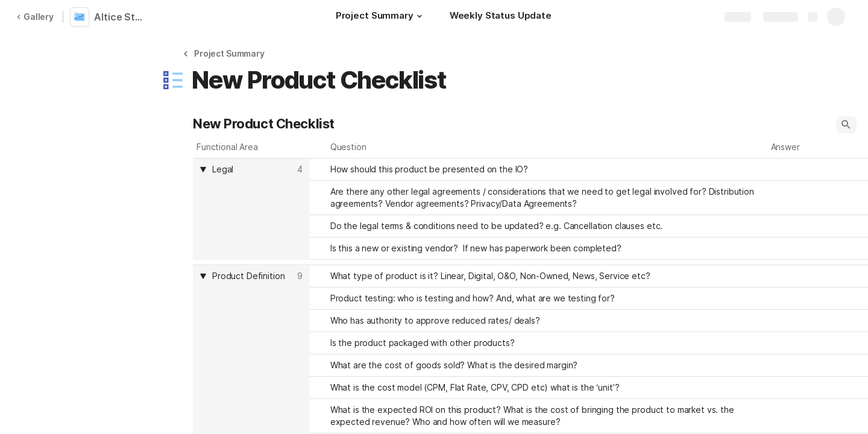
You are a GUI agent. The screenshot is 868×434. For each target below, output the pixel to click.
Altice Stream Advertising (122, 17)
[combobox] (253, 169)
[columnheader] (251, 209)
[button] (420, 16)
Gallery (35, 17)
